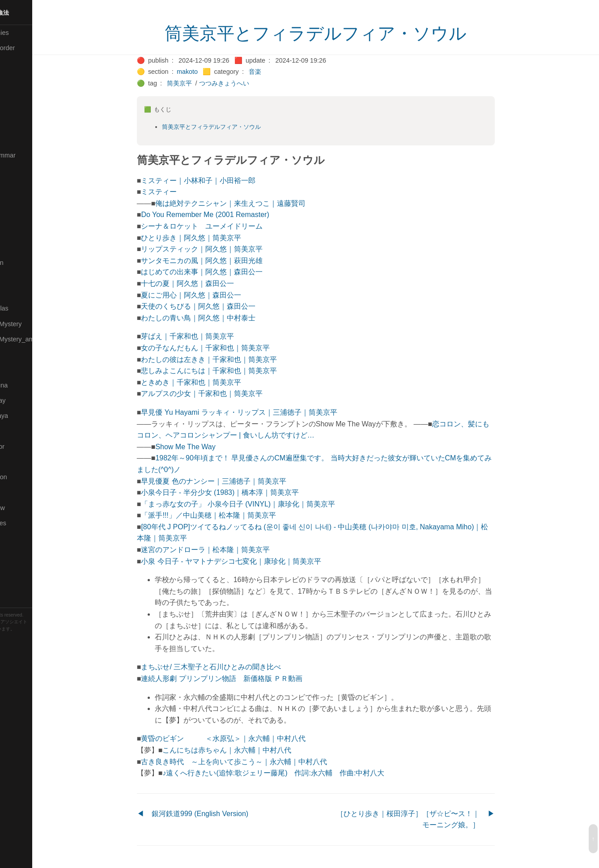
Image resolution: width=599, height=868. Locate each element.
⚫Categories (24, 63)
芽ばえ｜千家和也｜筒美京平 (211, 336)
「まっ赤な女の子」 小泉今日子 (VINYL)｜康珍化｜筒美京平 (262, 504)
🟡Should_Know (28, 508)
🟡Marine (18, 278)
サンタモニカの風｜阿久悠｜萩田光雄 (225, 261)
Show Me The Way (209, 447)
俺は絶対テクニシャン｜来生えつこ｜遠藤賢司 (254, 203)
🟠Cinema (19, 94)
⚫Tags (15, 569)
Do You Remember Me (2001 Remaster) (229, 215)
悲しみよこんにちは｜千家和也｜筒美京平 (233, 371)
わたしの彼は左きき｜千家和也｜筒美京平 (233, 360)
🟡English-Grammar (33, 155)
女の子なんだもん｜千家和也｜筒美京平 (229, 348)
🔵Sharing (19, 492)
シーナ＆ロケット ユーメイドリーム (225, 226)
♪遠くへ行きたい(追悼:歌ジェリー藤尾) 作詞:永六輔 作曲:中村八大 (297, 773)
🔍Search (18, 462)
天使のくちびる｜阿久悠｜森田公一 (222, 306)
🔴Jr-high (18, 170)
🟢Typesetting (25, 584)
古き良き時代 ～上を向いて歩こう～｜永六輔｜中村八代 (258, 762)
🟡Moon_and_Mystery (36, 324)
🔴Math (15, 293)
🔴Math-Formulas (30, 308)
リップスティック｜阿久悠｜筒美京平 (225, 249)
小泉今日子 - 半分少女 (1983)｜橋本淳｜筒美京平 (244, 492)
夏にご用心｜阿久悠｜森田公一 (215, 295)
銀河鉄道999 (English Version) (223, 814)
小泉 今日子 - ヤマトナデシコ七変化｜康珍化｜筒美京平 (255, 561)
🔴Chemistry (23, 79)
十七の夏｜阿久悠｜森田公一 (211, 283)
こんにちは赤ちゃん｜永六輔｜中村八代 (251, 750)
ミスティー (183, 192)
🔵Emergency (24, 140)
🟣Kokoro (18, 201)
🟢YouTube (21, 600)
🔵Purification (24, 431)
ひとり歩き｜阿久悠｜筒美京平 (215, 238)
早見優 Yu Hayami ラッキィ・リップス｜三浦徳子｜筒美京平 (263, 412)
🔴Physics (19, 370)
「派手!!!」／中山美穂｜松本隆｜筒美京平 (232, 515)
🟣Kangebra (22, 186)
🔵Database (22, 124)
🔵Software (21, 538)
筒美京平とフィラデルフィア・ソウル (339, 34)
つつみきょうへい (247, 83)
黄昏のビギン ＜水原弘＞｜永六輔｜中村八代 (247, 738)
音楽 (278, 72)
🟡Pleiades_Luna (29, 385)
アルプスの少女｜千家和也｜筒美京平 (225, 394)
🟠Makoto (19, 247)
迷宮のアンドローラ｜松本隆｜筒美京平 (229, 550)
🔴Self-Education (29, 477)
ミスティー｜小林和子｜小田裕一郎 (222, 181)
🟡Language (22, 217)
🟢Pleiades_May (28, 400)
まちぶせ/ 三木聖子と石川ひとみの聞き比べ (235, 667)
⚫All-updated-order (33, 48)
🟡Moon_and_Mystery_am (42, 339)
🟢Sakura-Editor (28, 447)
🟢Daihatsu (21, 109)
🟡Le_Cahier (23, 232)
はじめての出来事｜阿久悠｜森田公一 (225, 272)
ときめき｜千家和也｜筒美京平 (215, 382)
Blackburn (33, 643)
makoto (210, 72)
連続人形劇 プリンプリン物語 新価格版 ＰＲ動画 (245, 679)
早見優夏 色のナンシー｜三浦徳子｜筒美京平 (237, 481)
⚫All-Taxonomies (30, 33)
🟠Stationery (23, 553)
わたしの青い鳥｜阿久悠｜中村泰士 (222, 318)
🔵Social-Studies (29, 523)
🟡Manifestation (27, 263)
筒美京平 (203, 83)
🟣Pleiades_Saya (30, 416)
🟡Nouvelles (22, 354)
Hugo (32, 636)
